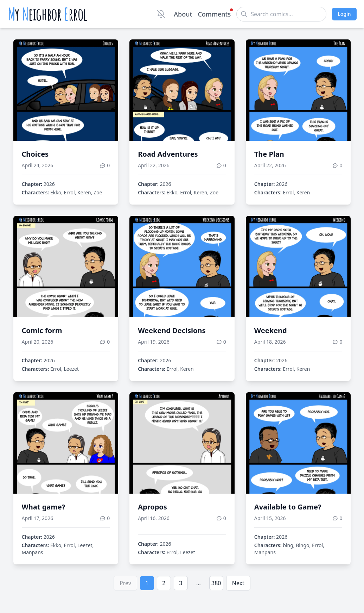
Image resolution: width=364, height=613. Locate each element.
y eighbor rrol (48, 14)
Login (344, 14)
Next (238, 583)
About (183, 14)
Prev (125, 583)
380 (216, 583)
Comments (214, 14)
